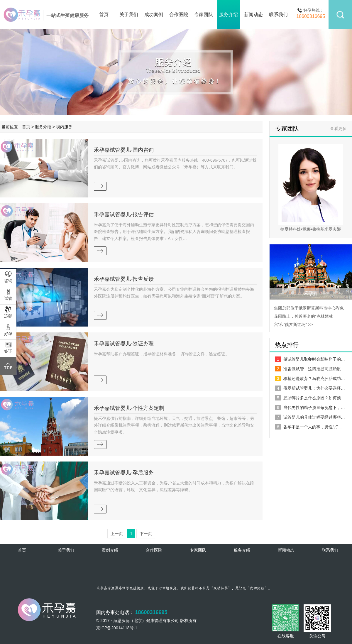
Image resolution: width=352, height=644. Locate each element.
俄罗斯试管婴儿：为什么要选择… (310, 388)
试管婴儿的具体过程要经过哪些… (310, 417)
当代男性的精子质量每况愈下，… (310, 408)
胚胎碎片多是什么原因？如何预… (310, 398)
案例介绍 (110, 550)
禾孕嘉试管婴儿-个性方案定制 (129, 408)
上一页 (117, 534)
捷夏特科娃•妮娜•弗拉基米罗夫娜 (311, 229)
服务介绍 (229, 15)
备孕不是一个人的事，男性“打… (309, 427)
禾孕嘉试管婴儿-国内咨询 (124, 150)
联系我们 (278, 15)
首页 (104, 15)
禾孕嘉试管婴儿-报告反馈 (124, 279)
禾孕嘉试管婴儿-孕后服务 (124, 473)
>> (310, 324)
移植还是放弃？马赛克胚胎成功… (310, 378)
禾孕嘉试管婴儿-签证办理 (124, 344)
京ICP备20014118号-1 (117, 628)
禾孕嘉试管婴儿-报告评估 (124, 214)
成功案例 (154, 15)
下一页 (146, 534)
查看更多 (338, 129)
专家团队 (204, 15)
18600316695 (151, 612)
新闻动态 (253, 15)
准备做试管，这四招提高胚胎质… (310, 369)
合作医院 (179, 15)
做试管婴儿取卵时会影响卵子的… (310, 359)
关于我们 (129, 15)
